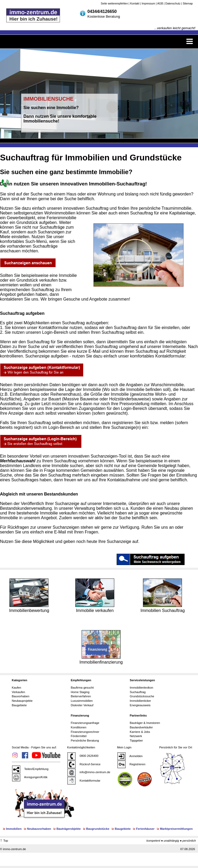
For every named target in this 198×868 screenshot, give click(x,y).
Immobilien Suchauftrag (162, 595)
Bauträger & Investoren (145, 723)
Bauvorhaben (21, 696)
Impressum (148, 4)
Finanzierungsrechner (85, 732)
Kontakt (135, 4)
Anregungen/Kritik (30, 777)
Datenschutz (173, 4)
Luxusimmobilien (82, 701)
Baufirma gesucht (82, 688)
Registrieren (131, 764)
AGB (160, 4)
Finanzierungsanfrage (85, 723)
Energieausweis (140, 705)
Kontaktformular (84, 781)
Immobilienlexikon (142, 688)
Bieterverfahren (81, 696)
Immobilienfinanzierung (101, 647)
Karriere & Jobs (140, 732)
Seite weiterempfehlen (114, 4)
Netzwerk (136, 736)
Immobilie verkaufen (95, 595)
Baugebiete (19, 705)
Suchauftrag (138, 692)
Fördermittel (79, 736)
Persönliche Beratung (85, 741)
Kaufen (16, 688)
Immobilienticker (140, 701)
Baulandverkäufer (141, 727)
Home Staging (80, 692)
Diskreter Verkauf (82, 705)
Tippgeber (136, 741)
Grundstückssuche (142, 696)
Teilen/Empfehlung (30, 769)
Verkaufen (18, 692)
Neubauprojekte (22, 701)
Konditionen (79, 727)
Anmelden (130, 756)
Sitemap (188, 4)
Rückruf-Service (84, 764)
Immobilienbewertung (29, 595)
